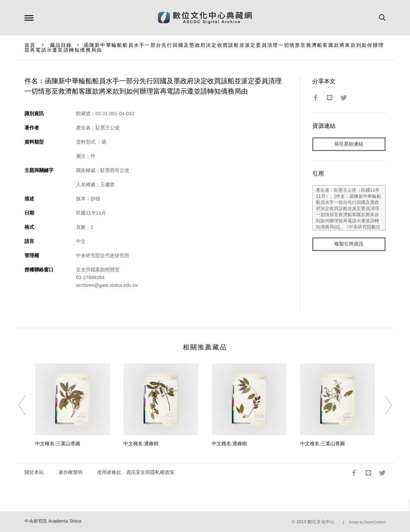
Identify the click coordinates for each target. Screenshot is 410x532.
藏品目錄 (61, 45)
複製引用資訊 (349, 244)
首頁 (30, 45)
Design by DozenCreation (367, 522)
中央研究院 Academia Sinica (53, 521)
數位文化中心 (321, 522)
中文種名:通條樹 (141, 443)
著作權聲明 (70, 472)
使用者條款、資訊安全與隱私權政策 (136, 472)
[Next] (382, 405)
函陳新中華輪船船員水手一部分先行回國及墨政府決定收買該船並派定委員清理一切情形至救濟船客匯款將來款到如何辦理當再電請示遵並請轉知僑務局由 (204, 47)
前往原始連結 (349, 144)
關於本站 (34, 472)
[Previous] (28, 405)
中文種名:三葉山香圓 (58, 443)
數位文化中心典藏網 (205, 18)
